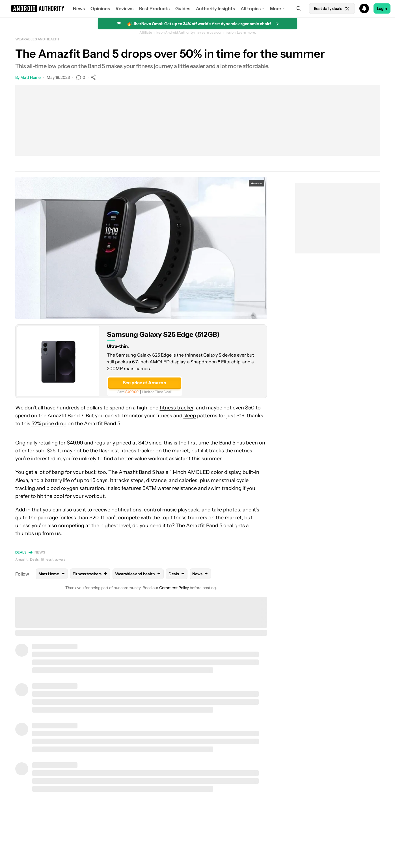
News (79, 8)
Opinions (100, 8)
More (276, 8)
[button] (197, 8)
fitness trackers (53, 559)
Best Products (154, 8)
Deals (21, 552)
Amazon (256, 183)
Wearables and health (37, 39)
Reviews (125, 8)
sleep (190, 416)
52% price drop (49, 424)
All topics (251, 8)
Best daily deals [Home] (332, 8)
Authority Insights (215, 8)
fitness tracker (177, 408)
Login (382, 8)
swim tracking (225, 488)
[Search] (299, 8)
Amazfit (21, 559)
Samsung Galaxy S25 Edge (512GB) (163, 334)
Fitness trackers (90, 574)
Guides (183, 8)
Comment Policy (174, 588)
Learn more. (246, 32)
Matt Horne (31, 77)
